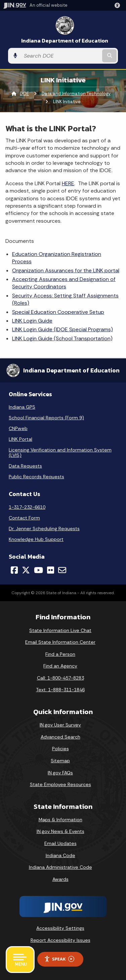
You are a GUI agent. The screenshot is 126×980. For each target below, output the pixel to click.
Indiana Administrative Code (60, 867)
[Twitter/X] (26, 570)
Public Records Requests (36, 477)
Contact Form (24, 518)
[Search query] (61, 56)
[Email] (62, 570)
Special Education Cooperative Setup (58, 312)
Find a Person (60, 654)
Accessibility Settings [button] (60, 928)
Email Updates (60, 843)
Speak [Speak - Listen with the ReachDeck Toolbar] (59, 959)
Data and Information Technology (76, 94)
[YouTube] (38, 570)
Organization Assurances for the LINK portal (66, 270)
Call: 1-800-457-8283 (60, 678)
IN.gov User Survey (60, 725)
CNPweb (18, 428)
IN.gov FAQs (60, 773)
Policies (60, 749)
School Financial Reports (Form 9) (46, 418)
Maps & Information (60, 820)
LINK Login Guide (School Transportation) (62, 338)
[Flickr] (51, 570)
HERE (68, 183)
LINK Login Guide (32, 321)
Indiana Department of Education (65, 41)
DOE (24, 94)
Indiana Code (60, 855)
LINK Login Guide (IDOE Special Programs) (62, 329)
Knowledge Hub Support (36, 539)
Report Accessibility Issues (60, 940)
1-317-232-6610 (27, 507)
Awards (60, 879)
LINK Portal (20, 439)
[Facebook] (14, 570)
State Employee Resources (60, 784)
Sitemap (60, 761)
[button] (119, 5)
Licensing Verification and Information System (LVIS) (60, 452)
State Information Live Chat (60, 630)
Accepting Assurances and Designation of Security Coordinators (64, 283)
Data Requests (25, 466)
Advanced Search (60, 737)
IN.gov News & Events (60, 831)
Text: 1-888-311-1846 (60, 690)
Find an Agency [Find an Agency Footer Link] (60, 666)
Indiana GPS (22, 407)
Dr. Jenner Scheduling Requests (44, 529)
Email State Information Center (60, 642)
